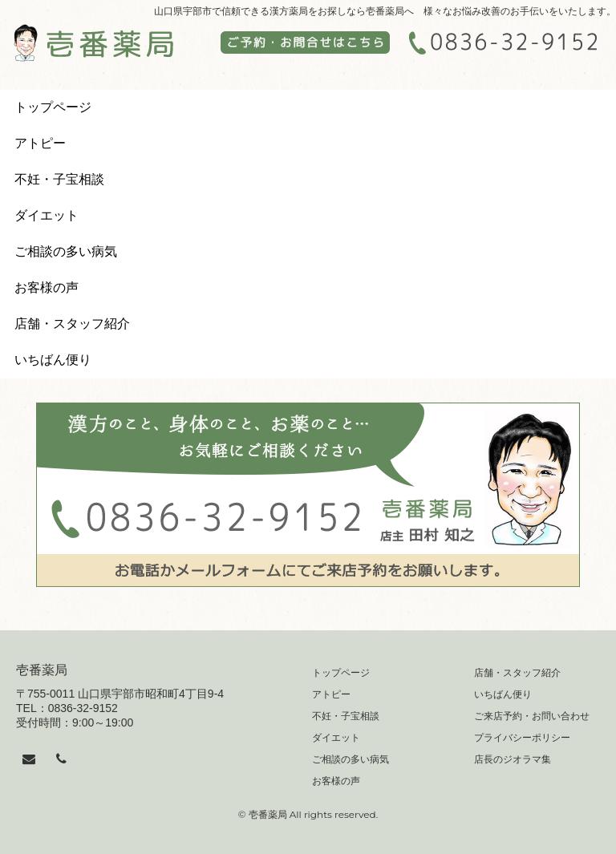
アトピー (40, 143)
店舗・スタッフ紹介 (72, 324)
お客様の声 (47, 287)
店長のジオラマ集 (513, 759)
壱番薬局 (42, 670)
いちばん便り (53, 360)
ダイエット (47, 215)
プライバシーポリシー (522, 738)
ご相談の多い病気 (66, 251)
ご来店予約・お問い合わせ (532, 716)
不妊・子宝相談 (59, 179)
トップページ (53, 107)
